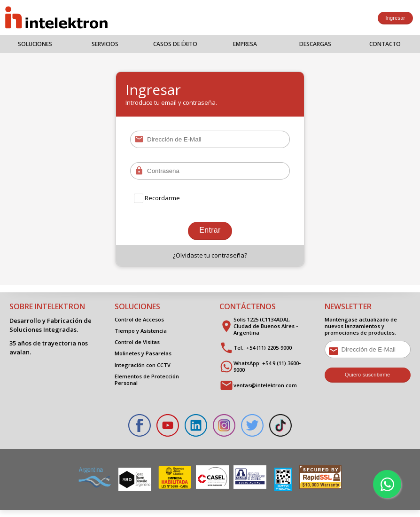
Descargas (315, 44)
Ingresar (395, 18)
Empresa (245, 44)
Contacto (385, 44)
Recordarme (157, 198)
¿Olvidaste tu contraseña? (210, 258)
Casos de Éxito (175, 44)
